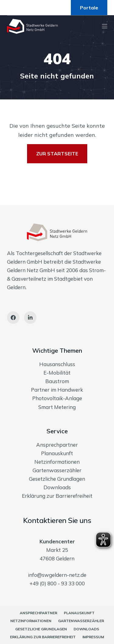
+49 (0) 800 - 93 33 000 (57, 583)
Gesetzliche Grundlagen (57, 479)
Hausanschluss (57, 364)
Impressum (93, 637)
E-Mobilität (57, 373)
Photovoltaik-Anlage (57, 398)
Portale (89, 8)
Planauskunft (57, 453)
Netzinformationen (57, 462)
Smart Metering (57, 407)
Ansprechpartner (57, 445)
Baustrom (57, 381)
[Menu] (105, 26)
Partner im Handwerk (57, 390)
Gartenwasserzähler (57, 470)
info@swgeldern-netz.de (57, 575)
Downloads (57, 487)
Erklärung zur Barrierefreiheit (57, 496)
